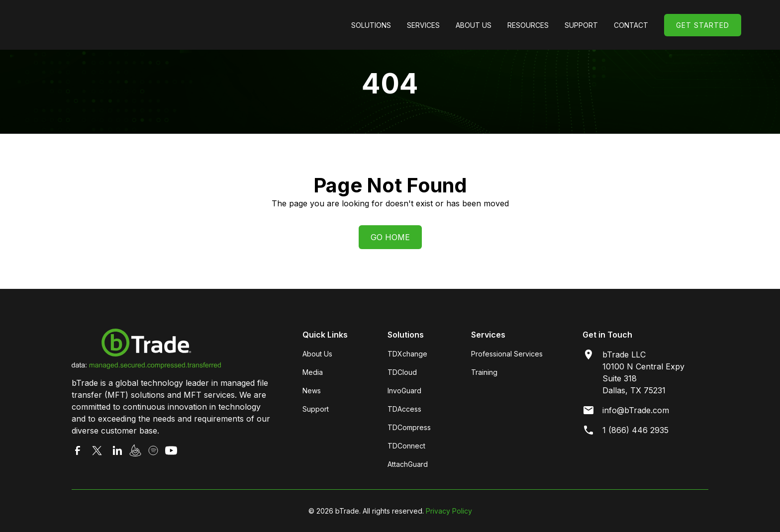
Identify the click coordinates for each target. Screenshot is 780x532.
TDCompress (409, 427)
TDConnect (406, 446)
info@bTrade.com (636, 410)
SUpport (581, 25)
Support (316, 409)
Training (484, 372)
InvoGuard (404, 391)
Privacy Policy (449, 511)
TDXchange (407, 354)
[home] (113, 25)
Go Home (390, 237)
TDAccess (404, 409)
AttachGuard (408, 464)
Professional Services (507, 354)
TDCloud (402, 372)
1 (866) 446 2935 (635, 430)
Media (313, 372)
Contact (631, 25)
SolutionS (371, 25)
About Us (474, 25)
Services (423, 25)
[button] (371, 25)
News (312, 391)
